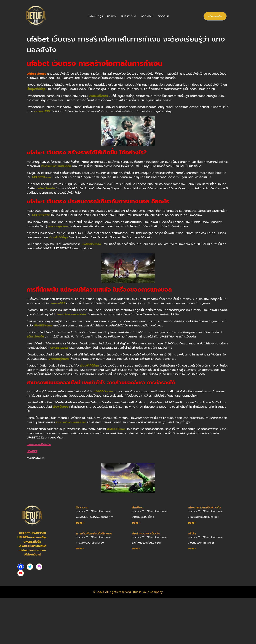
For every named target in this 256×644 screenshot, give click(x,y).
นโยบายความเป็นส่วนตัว (204, 507)
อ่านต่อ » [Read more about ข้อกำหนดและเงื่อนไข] (136, 549)
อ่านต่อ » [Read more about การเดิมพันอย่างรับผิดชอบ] (80, 549)
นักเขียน (138, 507)
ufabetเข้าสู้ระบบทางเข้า (101, 16)
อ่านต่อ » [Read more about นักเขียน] (136, 523)
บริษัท (192, 533)
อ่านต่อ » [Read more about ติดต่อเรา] (80, 523)
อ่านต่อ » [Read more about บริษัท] (192, 549)
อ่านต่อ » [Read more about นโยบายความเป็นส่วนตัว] (192, 523)
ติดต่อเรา (163, 16)
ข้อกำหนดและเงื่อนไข (146, 533)
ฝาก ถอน (147, 16)
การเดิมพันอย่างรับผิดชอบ (94, 533)
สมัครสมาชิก (129, 16)
